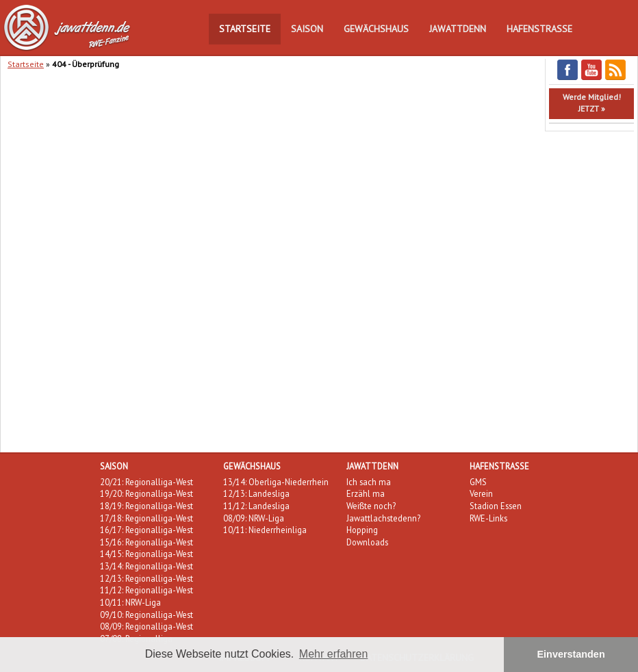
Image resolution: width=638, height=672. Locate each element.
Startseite (245, 29)
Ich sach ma (369, 482)
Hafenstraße (539, 29)
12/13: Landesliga (256, 493)
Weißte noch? (371, 506)
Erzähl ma (366, 493)
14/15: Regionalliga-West (146, 554)
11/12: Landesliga (256, 506)
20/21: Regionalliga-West (146, 482)
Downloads (367, 542)
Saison (307, 29)
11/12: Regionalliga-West (146, 590)
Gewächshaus (376, 29)
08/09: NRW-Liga (254, 518)
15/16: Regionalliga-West (146, 542)
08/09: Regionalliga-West (146, 626)
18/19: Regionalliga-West (146, 506)
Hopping (362, 530)
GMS (478, 482)
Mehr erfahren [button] (334, 654)
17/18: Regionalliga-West (146, 518)
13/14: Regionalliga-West (146, 566)
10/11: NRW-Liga (130, 602)
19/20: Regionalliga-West (146, 493)
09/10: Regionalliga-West (146, 615)
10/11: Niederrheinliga (265, 530)
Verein (481, 493)
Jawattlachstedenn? (383, 518)
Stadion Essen (496, 506)
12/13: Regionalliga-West (146, 578)
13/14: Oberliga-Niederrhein (276, 482)
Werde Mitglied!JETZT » (592, 103)
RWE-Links (488, 518)
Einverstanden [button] (571, 654)
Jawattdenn (458, 29)
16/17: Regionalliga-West (146, 530)
